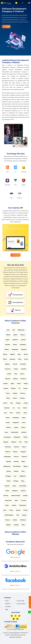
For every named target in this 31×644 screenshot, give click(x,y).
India (8, 330)
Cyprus (22, 374)
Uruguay (24, 515)
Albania (8, 335)
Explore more (16, 255)
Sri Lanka (23, 500)
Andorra (23, 335)
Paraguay (8, 476)
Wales (23, 525)
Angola (7, 340)
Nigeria (25, 466)
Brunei (26, 359)
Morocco (16, 457)
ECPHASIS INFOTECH (16, 637)
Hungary (18, 403)
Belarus (5, 354)
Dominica (23, 379)
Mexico (24, 447)
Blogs (7, 609)
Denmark (8, 379)
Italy (5, 413)
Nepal (23, 461)
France (8, 393)
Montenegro (7, 457)
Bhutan (26, 354)
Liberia (23, 427)
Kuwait (8, 422)
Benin (19, 354)
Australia (8, 345)
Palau (23, 471)
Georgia (15, 393)
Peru (15, 476)
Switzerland (22, 505)
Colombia (24, 369)
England (8, 525)
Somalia (25, 496)
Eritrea (19, 383)
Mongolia (23, 452)
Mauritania (8, 447)
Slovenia (6, 496)
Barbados (24, 349)
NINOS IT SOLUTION (11, 635)
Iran (14, 408)
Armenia (23, 340)
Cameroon (8, 369)
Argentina (15, 340)
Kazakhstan (16, 418)
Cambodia (23, 364)
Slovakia (23, 491)
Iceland (26, 403)
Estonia (26, 383)
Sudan (7, 505)
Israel (11, 413)
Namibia (9, 461)
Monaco (15, 452)
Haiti (11, 403)
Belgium (12, 354)
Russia (14, 486)
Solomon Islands (16, 496)
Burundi (15, 364)
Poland (8, 481)
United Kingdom (9, 515)
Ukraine (25, 510)
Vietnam (7, 520)
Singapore (15, 491)
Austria (15, 345)
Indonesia (7, 408)
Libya (6, 432)
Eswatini (6, 388)
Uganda (18, 510)
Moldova (8, 452)
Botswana (12, 359)
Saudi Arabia (23, 486)
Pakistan (16, 471)
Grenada (22, 398)
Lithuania (24, 432)
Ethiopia (13, 388)
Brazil (20, 359)
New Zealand (17, 466)
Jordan (7, 418)
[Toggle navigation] (29, 3)
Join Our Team (20, 601)
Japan (25, 413)
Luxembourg (7, 437)
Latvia (24, 422)
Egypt (12, 383)
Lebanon (8, 427)
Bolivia (5, 359)
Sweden (14, 505)
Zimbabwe (23, 520)
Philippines (22, 476)
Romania (7, 486)
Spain (16, 500)
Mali (20, 442)
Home (7, 601)
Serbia (7, 491)
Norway (9, 471)
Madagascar (17, 437)
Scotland (16, 525)
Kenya (24, 418)
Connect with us (21, 604)
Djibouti (15, 379)
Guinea (5, 403)
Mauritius (16, 447)
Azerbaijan (23, 345)
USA (18, 515)
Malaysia (6, 442)
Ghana (8, 398)
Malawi (25, 437)
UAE (14, 330)
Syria (5, 510)
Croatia (9, 374)
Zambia (15, 520)
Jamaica (18, 413)
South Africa (8, 500)
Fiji (19, 388)
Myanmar (24, 457)
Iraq (19, 408)
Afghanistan (21, 330)
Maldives (14, 442)
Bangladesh (15, 349)
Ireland (25, 408)
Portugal (16, 481)
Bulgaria (7, 364)
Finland (25, 388)
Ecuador (5, 383)
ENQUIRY (30, 602)
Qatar (23, 481)
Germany (23, 393)
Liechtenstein (15, 432)
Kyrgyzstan (16, 422)
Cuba (16, 374)
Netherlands (7, 466)
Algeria (15, 335)
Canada (16, 369)
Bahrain (7, 349)
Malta (26, 442)
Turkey (11, 510)
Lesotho (16, 427)
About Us (8, 604)
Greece (15, 398)
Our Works (6, 27)
